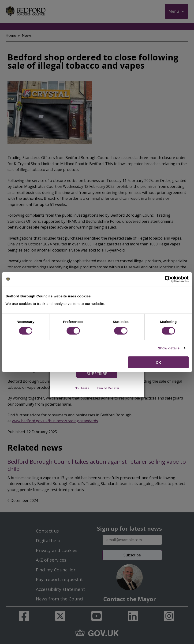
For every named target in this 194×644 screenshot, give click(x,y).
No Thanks (82, 388)
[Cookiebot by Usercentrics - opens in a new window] (168, 279)
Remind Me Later (108, 388)
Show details (169, 348)
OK (159, 362)
